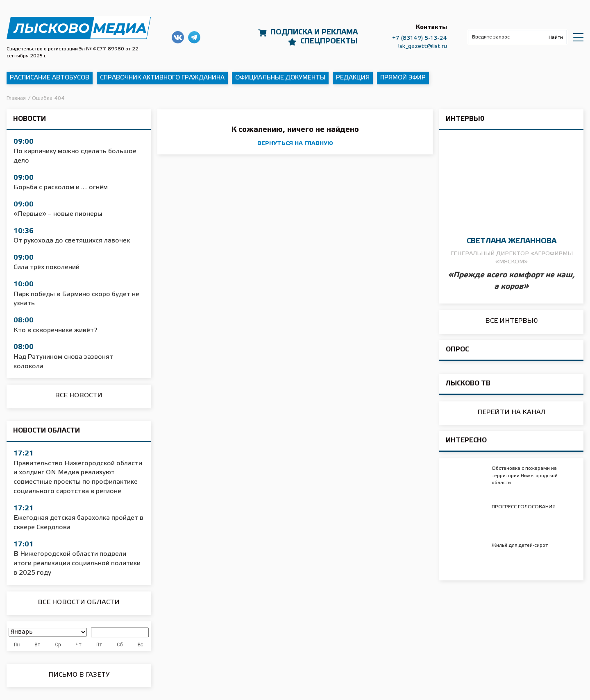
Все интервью (512, 321)
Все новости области (79, 602)
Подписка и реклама (314, 32)
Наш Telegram (194, 37)
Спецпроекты (329, 41)
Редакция (353, 78)
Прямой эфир (403, 78)
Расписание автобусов (50, 78)
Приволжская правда (79, 28)
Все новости (79, 395)
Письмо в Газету (79, 675)
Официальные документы (280, 78)
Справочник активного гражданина (162, 78)
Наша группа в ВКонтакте (178, 37)
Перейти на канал (512, 412)
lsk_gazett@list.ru (423, 46)
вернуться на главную (295, 144)
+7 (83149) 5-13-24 (420, 38)
